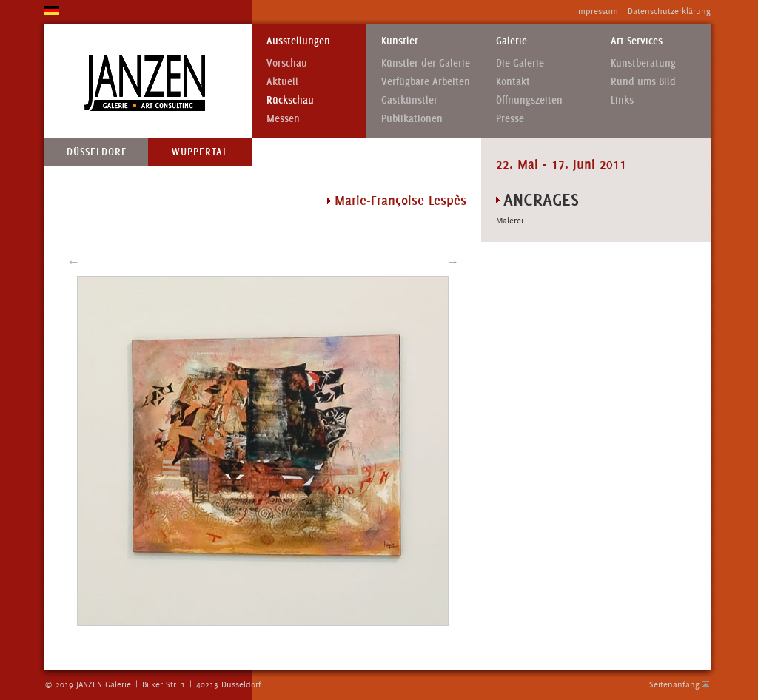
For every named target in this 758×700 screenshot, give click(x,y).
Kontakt (513, 82)
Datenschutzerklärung (669, 11)
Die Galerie (520, 63)
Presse (510, 119)
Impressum (597, 11)
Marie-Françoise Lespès (400, 201)
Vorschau (287, 63)
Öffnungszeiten (529, 100)
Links (622, 100)
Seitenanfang (674, 684)
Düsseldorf (97, 152)
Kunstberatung (643, 63)
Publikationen (412, 119)
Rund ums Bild (643, 82)
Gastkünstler (409, 100)
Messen (283, 119)
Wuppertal (200, 152)
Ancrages (541, 199)
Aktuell (282, 82)
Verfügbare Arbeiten (426, 82)
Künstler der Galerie (426, 63)
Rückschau (290, 100)
